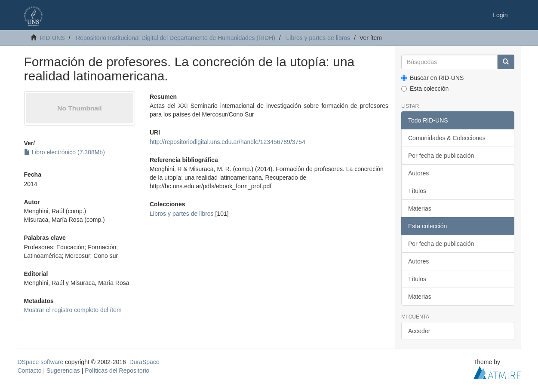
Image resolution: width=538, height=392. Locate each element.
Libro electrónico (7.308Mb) (65, 152)
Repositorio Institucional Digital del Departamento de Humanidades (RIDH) (175, 38)
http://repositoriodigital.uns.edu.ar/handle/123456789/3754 (227, 142)
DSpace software (41, 362)
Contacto (30, 371)
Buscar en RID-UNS (432, 78)
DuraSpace (144, 362)
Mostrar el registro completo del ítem (73, 310)
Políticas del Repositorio (117, 371)
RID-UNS (52, 38)
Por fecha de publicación (441, 156)
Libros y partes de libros (318, 38)
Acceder (419, 331)
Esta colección (425, 89)
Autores (418, 173)
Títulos (417, 191)
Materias (420, 208)
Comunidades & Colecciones (447, 138)
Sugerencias (63, 371)
